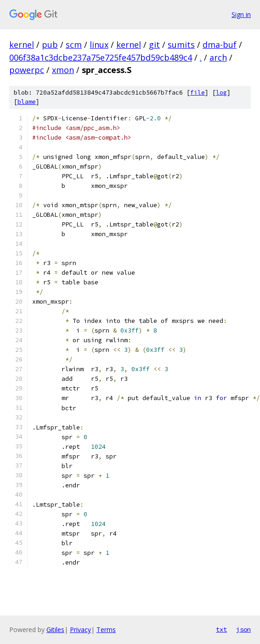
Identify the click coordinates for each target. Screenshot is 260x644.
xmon (63, 70)
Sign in (241, 14)
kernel (22, 45)
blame (27, 102)
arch (218, 57)
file (198, 93)
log (221, 93)
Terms (106, 630)
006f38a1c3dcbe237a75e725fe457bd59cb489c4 (101, 57)
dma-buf (220, 45)
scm (74, 45)
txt (221, 629)
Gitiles (55, 630)
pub (50, 45)
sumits (181, 45)
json (243, 629)
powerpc (27, 70)
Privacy (80, 630)
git (154, 45)
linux (99, 45)
